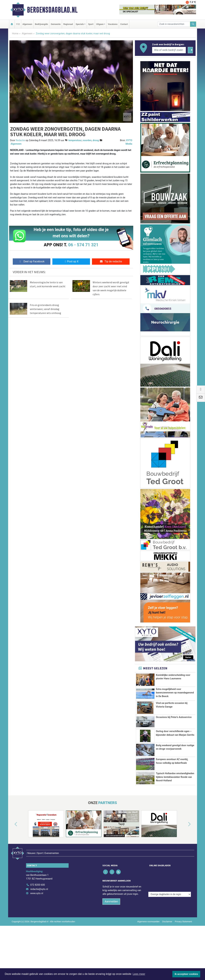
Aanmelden (111, 931)
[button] (12, 861)
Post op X (71, 261)
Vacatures (113, 24)
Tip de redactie (111, 261)
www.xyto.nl (37, 923)
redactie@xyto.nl (39, 919)
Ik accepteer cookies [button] (186, 974)
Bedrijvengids (42, 24)
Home (15, 34)
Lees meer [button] (139, 974)
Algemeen (27, 24)
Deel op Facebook (32, 261)
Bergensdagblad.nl (52, 10)
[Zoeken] (193, 24)
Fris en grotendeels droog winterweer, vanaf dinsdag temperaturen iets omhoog (45, 309)
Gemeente (56, 24)
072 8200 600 (38, 915)
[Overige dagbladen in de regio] (170, 908)
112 (18, 24)
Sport (91, 24)
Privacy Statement (183, 952)
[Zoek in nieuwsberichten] (174, 24)
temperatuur (75, 140)
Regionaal (68, 24)
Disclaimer (167, 952)
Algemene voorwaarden (148, 952)
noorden (87, 140)
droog (96, 140)
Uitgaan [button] (100, 24)
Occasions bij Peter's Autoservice (174, 717)
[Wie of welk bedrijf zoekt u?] (169, 50)
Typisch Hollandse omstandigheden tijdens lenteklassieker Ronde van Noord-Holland (175, 801)
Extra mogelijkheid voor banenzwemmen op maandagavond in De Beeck (175, 693)
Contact (124, 24)
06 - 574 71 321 (83, 245)
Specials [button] (80, 24)
